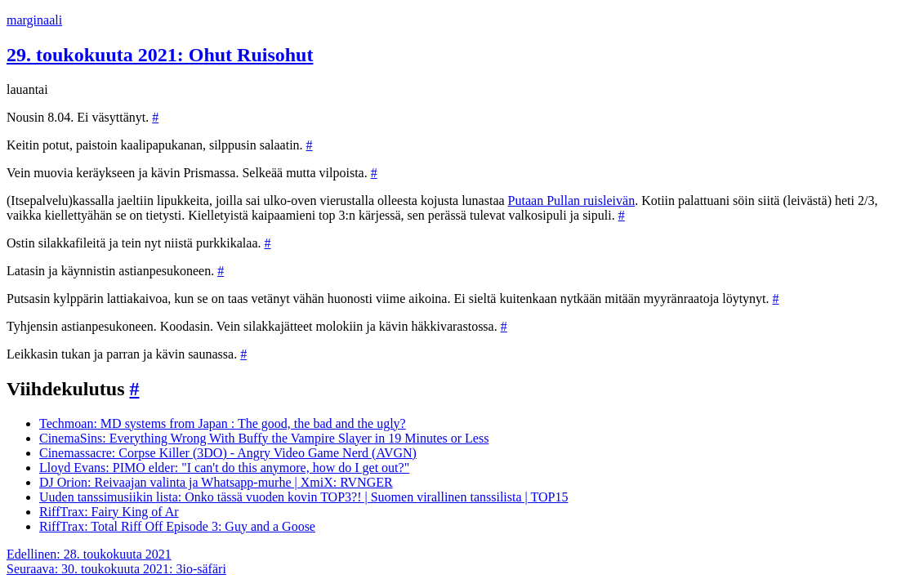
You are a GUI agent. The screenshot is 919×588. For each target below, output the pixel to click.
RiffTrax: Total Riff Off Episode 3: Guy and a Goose (177, 526)
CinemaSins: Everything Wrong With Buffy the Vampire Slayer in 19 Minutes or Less (264, 438)
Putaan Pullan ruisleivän (572, 200)
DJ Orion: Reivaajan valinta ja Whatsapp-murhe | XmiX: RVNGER (216, 482)
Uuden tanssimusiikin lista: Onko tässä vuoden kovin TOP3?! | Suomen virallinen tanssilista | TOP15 (303, 497)
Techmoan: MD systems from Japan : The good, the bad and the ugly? (223, 423)
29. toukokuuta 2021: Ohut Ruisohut (160, 55)
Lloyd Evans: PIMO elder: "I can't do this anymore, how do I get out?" (224, 468)
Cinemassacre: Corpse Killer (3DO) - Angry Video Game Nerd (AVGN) (228, 453)
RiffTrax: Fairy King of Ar (109, 512)
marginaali (34, 20)
